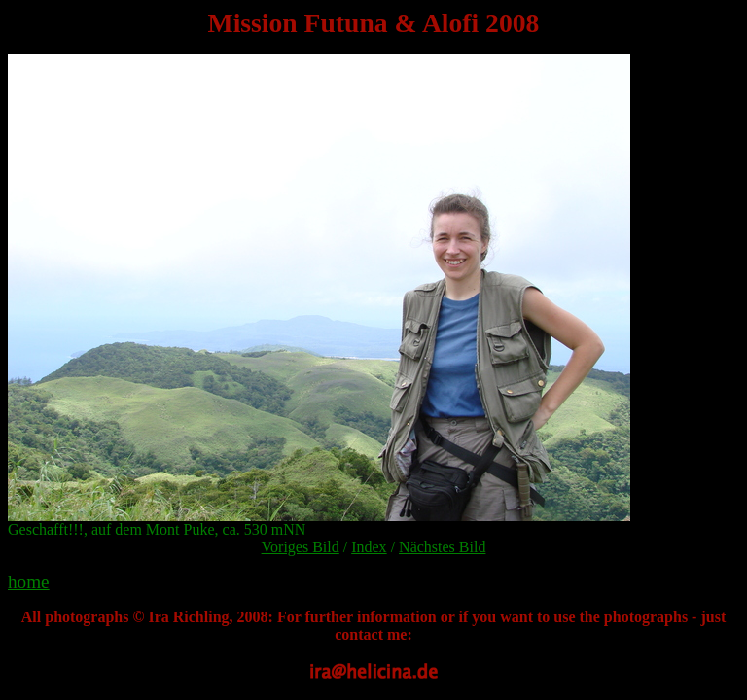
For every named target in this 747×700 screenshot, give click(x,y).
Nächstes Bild (442, 547)
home (29, 582)
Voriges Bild (301, 547)
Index (369, 547)
